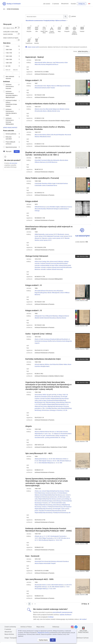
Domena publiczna (11, 134)
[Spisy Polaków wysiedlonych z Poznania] (42, 178)
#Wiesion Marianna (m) (41, 162)
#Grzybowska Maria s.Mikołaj (43, 111)
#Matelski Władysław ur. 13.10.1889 (52, 463)
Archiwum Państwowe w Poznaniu (10, 86)
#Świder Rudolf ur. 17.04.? (62, 587)
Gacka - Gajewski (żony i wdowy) (39, 334)
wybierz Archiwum (66, 615)
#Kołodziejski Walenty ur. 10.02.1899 (45, 589)
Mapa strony (40, 627)
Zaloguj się (81, 4)
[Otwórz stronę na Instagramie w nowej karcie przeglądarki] (73, 627)
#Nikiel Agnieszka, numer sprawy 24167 (46, 234)
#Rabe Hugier (52, 183)
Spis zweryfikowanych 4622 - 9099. (40, 579)
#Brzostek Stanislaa (41, 209)
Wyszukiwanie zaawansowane (34, 21)
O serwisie (56, 4)
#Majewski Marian (64, 316)
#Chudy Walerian (40, 364)
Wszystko (29, 31)
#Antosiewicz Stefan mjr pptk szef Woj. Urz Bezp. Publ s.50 (51, 395)
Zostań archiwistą (10, 627)
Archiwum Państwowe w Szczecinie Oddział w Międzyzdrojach (12, 94)
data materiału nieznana (10, 77)
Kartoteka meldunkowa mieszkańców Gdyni (43, 359)
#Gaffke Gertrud (52, 341)
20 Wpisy (85, 604)
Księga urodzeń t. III (34, 285)
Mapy (59, 31)
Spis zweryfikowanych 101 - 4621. (39, 453)
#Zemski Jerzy (56, 111)
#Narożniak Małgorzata (53, 109)
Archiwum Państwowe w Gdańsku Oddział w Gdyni (11, 112)
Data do (15, 70)
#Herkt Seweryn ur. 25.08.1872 (63, 585)
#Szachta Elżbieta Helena (60, 364)
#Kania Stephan (39, 563)
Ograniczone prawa (11, 147)
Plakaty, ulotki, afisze (44, 32)
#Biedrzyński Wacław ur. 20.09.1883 (45, 459)
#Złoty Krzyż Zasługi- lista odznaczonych (46, 262)
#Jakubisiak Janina (40, 185)
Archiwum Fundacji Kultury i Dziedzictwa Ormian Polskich (11, 103)
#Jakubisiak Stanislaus (41, 183)
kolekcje (51, 617)
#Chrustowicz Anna (51, 291)
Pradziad (82, 31)
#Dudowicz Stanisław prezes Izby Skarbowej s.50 (49, 397)
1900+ (8, 46)
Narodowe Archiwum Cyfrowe (79, 638)
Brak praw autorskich (9, 138)
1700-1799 (9, 53)
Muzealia (37, 43)
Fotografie (67, 31)
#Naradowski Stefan (41, 63)
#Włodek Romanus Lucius (42, 207)
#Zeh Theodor (51, 88)
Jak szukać (47, 4)
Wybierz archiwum (61, 21)
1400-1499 (9, 63)
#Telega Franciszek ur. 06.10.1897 (51, 538)
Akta (37, 31)
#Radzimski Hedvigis (52, 209)
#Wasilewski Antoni (45, 137)
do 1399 (8, 66)
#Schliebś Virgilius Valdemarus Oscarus (61, 207)
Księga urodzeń (32, 201)
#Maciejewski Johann (58, 293)
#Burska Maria (64, 160)
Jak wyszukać (13, 163)
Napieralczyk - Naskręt (35, 57)
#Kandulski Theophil (50, 563)
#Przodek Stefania (40, 291)
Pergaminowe (29, 43)
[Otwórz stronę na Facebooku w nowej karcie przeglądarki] (76, 627)
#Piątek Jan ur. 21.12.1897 (43, 536)
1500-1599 (9, 59)
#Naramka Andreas (40, 64)
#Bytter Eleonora (52, 86)
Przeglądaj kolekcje (49, 21)
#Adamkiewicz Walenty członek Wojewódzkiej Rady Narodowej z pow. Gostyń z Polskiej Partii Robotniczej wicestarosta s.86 (53, 495)
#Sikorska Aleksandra (53, 160)
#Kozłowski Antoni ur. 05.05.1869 (44, 585)
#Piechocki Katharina (41, 88)
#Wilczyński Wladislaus (52, 316)
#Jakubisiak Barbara (62, 183)
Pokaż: (75, 51)
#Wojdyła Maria (45, 366)
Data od (8, 70)
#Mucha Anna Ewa (40, 109)
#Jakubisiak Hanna (52, 185)
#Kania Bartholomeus (51, 561)
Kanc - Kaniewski (32, 556)
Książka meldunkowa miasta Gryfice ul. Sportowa (45, 104)
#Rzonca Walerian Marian (42, 432)
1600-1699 (9, 56)
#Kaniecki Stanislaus (63, 561)
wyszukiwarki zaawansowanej (63, 612)
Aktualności (65, 4)
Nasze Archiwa (9, 634)
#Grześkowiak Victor (41, 86)
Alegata (29, 426)
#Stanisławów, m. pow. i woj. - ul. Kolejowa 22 (48, 434)
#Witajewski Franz (40, 316)
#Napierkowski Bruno (52, 64)
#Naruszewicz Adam (62, 63)
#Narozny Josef (51, 63)
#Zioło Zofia (50, 135)
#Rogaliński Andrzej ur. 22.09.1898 (45, 587)
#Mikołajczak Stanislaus (63, 86)
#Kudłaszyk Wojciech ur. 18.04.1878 (52, 540)
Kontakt (73, 4)
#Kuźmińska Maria (66, 434)
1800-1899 (9, 49)
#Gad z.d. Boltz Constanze (42, 339)
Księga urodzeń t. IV (34, 80)
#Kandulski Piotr (40, 561)
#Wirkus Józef (49, 364)
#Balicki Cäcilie (39, 318)
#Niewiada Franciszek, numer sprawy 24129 (60, 236)
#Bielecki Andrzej (64, 109)
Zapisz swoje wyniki (33, 47)
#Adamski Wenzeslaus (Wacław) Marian (55, 318)
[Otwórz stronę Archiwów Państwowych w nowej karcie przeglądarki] (83, 630)
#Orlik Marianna (53, 162)
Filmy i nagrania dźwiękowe (74, 33)
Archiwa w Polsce (26, 627)
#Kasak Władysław (59, 135)
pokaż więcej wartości (10, 127)
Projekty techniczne (52, 32)
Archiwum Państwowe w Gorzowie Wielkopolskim (10, 121)
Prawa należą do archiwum (10, 143)
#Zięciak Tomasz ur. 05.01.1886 (51, 461)
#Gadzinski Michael (56, 339)
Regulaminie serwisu (43, 633)
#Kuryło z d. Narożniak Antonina (59, 432)
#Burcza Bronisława (41, 135)
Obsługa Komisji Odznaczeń (37, 256)
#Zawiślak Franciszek (41, 160)
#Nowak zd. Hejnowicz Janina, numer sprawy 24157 (50, 238)
